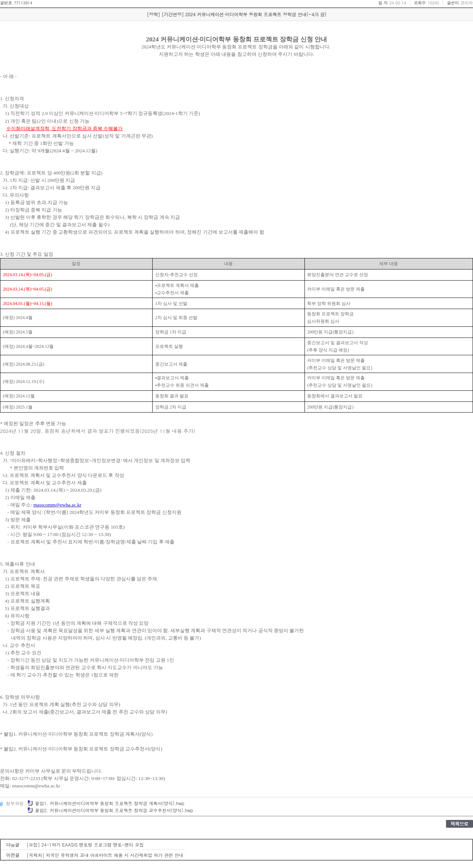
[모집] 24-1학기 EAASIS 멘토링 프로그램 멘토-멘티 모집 (85, 845)
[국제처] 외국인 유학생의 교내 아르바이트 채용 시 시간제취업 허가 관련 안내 (105, 855)
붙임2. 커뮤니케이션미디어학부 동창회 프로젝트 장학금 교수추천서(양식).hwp (110, 810)
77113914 (23, 3)
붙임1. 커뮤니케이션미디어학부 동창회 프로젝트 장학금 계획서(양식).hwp (106, 803)
